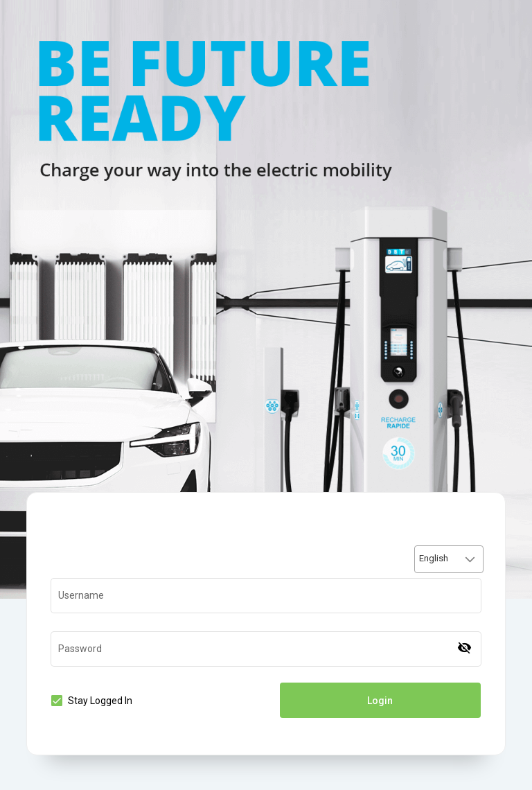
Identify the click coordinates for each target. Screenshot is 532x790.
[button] (470, 559)
